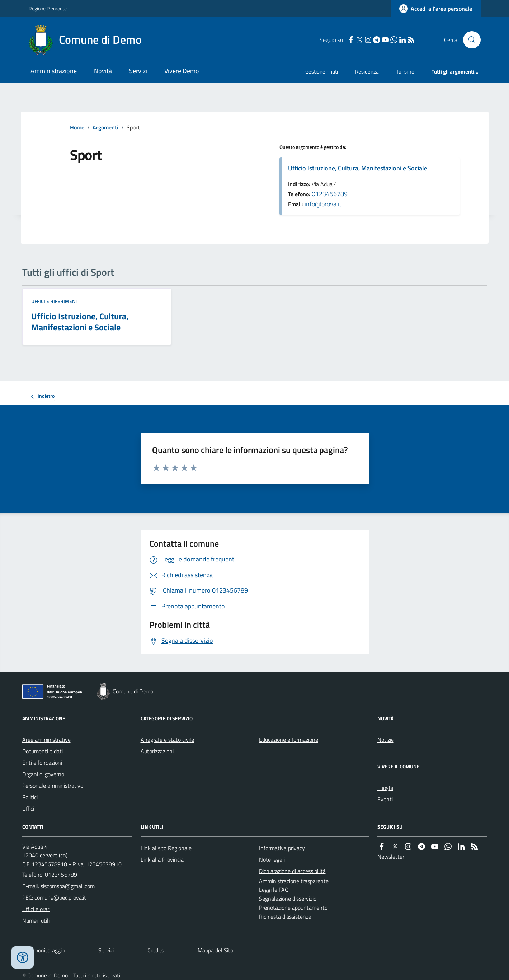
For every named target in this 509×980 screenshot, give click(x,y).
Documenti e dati (43, 751)
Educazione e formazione (289, 740)
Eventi (385, 799)
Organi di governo (43, 774)
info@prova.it (323, 204)
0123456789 (330, 194)
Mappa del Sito (215, 950)
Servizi (138, 71)
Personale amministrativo (53, 786)
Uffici (28, 809)
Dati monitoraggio (43, 950)
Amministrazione (54, 71)
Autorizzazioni (157, 751)
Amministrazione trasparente (294, 881)
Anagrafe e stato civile (167, 740)
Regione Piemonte (48, 8)
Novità (103, 71)
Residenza (367, 72)
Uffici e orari (36, 909)
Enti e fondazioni (42, 763)
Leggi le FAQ (274, 890)
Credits (156, 950)
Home (77, 127)
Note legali (272, 859)
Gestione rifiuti (322, 72)
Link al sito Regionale (166, 848)
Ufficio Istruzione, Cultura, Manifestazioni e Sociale (358, 168)
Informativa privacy (282, 848)
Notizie (386, 740)
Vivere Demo (182, 71)
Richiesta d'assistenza (285, 917)
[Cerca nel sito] (469, 40)
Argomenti (105, 127)
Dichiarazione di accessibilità (292, 871)
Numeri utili (36, 920)
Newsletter (391, 857)
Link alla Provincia (162, 859)
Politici (30, 797)
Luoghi (385, 788)
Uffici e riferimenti (55, 301)
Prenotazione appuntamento (293, 908)
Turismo (405, 72)
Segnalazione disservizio (288, 899)
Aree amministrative (46, 740)
